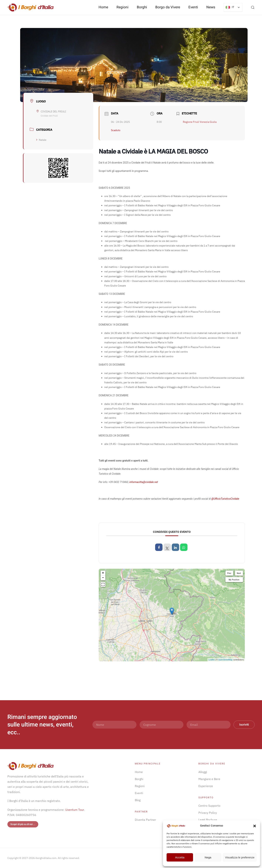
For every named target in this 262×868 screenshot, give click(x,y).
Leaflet (211, 660)
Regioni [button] (122, 7)
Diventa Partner (145, 820)
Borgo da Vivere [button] (168, 7)
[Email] (209, 725)
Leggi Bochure (208, 820)
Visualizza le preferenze (240, 857)
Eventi (193, 7)
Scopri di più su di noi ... (23, 824)
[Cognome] (162, 725)
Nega (208, 857)
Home (103, 7)
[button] (255, 826)
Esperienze (206, 786)
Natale (41, 140)
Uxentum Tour (75, 810)
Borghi (142, 7)
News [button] (211, 7)
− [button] (103, 578)
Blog (138, 800)
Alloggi (203, 772)
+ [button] (103, 573)
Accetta (180, 857)
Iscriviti (244, 725)
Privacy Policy (208, 813)
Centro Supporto (209, 806)
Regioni (140, 786)
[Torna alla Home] (31, 7)
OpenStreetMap (225, 660)
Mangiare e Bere (209, 779)
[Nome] (114, 725)
